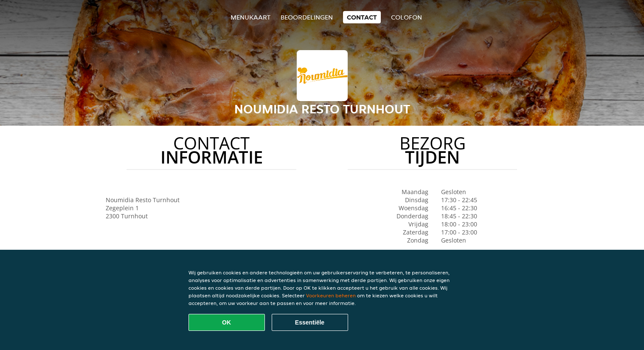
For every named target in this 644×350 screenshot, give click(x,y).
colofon (406, 17)
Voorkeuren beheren (331, 295)
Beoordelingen (307, 17)
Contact (362, 17)
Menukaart (250, 17)
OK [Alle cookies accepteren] (226, 322)
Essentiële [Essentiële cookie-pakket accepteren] (310, 322)
